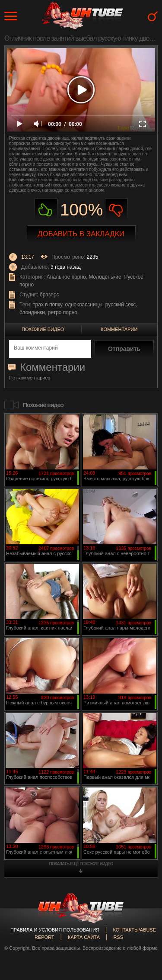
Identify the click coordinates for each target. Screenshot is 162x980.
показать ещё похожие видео (81, 864)
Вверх (143, 920)
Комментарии (119, 329)
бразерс (49, 295)
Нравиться (46, 210)
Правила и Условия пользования (55, 930)
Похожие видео (43, 329)
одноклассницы (84, 305)
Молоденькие (105, 277)
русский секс (121, 305)
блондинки (32, 312)
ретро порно (63, 312)
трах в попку (48, 305)
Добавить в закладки (81, 234)
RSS (118, 937)
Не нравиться (116, 210)
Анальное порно (66, 277)
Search (153, 16)
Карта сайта (84, 937)
